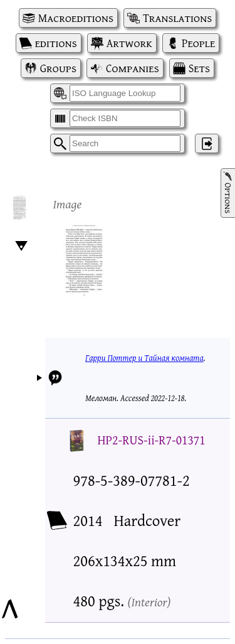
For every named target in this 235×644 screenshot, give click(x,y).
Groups (58, 68)
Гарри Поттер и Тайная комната (144, 358)
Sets (199, 68)
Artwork (129, 43)
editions (56, 43)
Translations (177, 18)
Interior (149, 602)
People (198, 43)
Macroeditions (76, 18)
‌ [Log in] (207, 143)
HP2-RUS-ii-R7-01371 (152, 440)
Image (68, 204)
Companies (133, 68)
